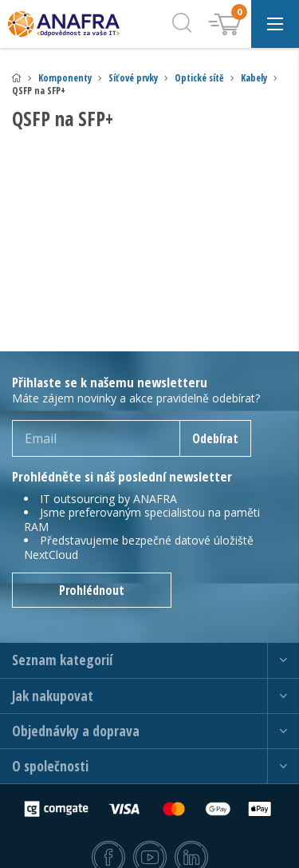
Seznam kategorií (62, 660)
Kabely (254, 78)
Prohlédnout (92, 590)
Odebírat (215, 438)
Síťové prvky (133, 78)
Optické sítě (199, 78)
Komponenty (65, 78)
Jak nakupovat (53, 696)
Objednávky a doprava (76, 731)
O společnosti (50, 766)
